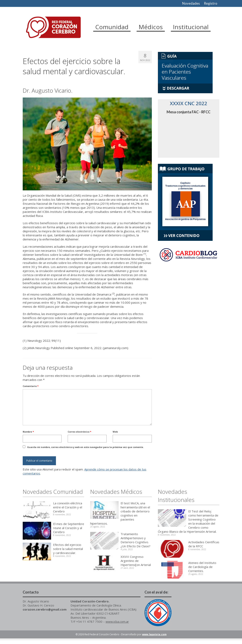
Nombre (28, 432)
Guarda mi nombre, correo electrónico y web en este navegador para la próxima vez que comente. (85, 447)
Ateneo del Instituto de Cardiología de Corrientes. (202, 567)
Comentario (31, 386)
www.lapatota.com (154, 634)
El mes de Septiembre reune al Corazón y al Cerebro (69, 528)
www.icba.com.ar (117, 621)
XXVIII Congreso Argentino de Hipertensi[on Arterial (136, 561)
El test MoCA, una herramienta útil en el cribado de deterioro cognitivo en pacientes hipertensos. (120, 513)
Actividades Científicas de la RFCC (204, 544)
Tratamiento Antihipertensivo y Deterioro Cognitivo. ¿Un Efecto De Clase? (135, 540)
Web (115, 432)
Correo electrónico (79, 432)
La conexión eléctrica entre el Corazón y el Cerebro (68, 507)
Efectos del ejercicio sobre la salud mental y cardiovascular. (68, 549)
